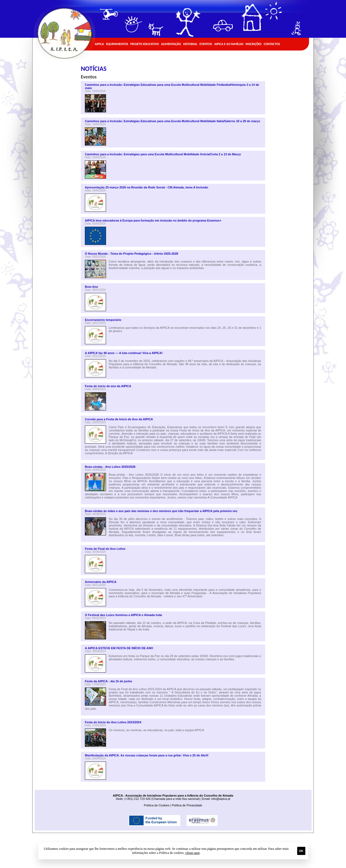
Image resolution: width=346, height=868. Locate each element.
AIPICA (100, 44)
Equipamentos (117, 44)
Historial (190, 44)
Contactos (272, 44)
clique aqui (192, 853)
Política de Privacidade (187, 805)
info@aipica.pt (221, 799)
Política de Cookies (156, 805)
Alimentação (171, 44)
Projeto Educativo (145, 44)
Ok (301, 851)
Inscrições (254, 44)
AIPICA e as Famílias (229, 44)
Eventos (206, 44)
